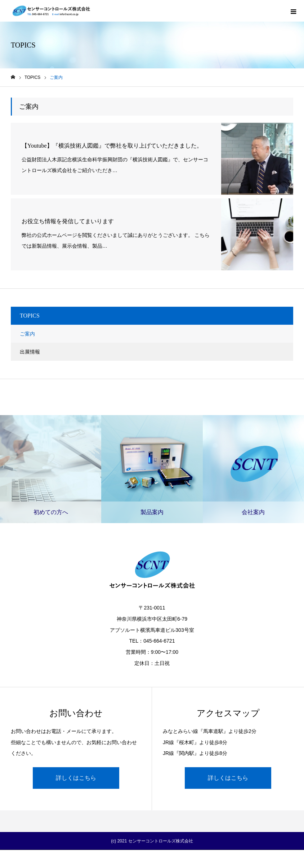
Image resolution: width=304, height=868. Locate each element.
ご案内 (27, 334)
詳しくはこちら (76, 778)
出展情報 (30, 352)
